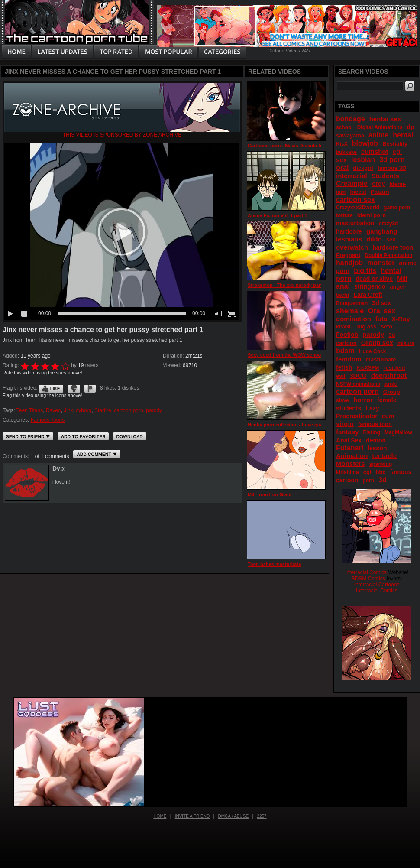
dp (411, 127)
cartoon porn (128, 410)
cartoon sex (355, 200)
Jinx (68, 410)
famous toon (375, 424)
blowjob (365, 143)
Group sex (377, 343)
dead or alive (375, 279)
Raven (53, 410)
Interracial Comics (366, 572)
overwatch (352, 247)
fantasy (347, 432)
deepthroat (389, 375)
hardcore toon (393, 247)
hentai (403, 135)
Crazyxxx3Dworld (358, 208)
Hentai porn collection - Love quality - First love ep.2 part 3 (314, 425)
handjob (349, 263)
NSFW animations (358, 384)
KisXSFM (368, 368)
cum (388, 416)
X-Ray (401, 319)
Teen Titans (30, 410)
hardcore (349, 231)
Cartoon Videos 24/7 (289, 51)
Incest (358, 192)
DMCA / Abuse (234, 816)
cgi (367, 472)
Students (385, 176)
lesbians (349, 239)
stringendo (370, 286)
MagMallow (398, 432)
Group (392, 392)
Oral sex (382, 311)
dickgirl (363, 168)
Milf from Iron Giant (270, 494)
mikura (406, 343)
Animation (352, 456)
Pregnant (348, 255)
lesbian (363, 160)
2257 (262, 816)
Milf (402, 279)
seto (387, 327)
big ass (367, 327)
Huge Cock (373, 351)
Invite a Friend (192, 816)
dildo (374, 239)
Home (160, 816)
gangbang (382, 231)
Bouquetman (352, 303)
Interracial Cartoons (377, 585)
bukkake (346, 152)
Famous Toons (48, 420)
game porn (397, 208)
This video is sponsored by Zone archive (122, 135)
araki (391, 384)
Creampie (352, 184)
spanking (381, 464)
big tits (365, 271)
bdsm (345, 351)
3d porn (392, 160)
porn (368, 481)
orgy (378, 184)
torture (344, 215)
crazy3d (389, 224)
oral (342, 167)
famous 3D (392, 168)
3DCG (358, 376)
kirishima (347, 472)
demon (376, 440)
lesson (377, 448)
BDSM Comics (368, 579)
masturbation (355, 223)
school (344, 127)
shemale (350, 311)
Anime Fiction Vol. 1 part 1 (277, 215)
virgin (345, 424)
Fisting (372, 432)
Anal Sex (349, 440)
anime (378, 135)
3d (383, 480)
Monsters (351, 463)
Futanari (350, 448)
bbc (381, 472)
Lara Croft (368, 295)
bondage (351, 119)
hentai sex (385, 119)
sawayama (350, 135)
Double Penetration (388, 255)
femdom (349, 359)
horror (363, 400)
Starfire (103, 410)
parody (154, 410)
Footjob (347, 335)
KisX (342, 144)
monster (381, 263)
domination (354, 319)
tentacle (384, 456)
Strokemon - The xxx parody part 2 (287, 285)
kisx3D (344, 327)
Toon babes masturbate (274, 564)
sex (391, 239)
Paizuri (380, 192)
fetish (344, 367)
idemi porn (372, 215)
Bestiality (395, 144)
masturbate (381, 359)
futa (381, 319)
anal (343, 286)
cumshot (375, 151)
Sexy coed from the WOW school (285, 355)
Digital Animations (380, 127)
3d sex (381, 303)
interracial (352, 176)
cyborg (84, 410)
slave (342, 400)
